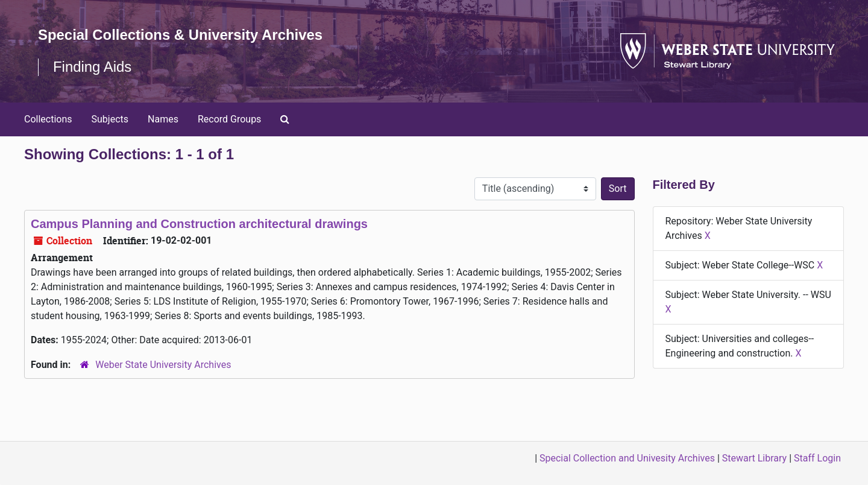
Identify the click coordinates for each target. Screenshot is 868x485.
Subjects (110, 119)
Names (163, 119)
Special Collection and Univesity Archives (627, 458)
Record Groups (229, 119)
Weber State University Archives (163, 365)
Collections (48, 119)
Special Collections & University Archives (181, 35)
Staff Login (817, 458)
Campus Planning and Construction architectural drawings (199, 224)
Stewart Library (754, 458)
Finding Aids (93, 67)
